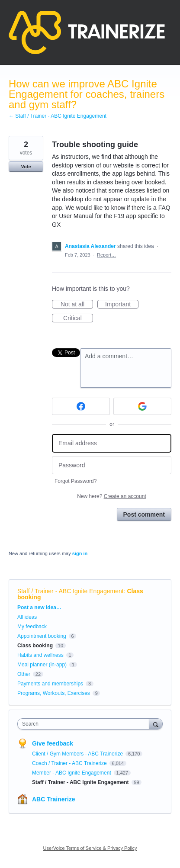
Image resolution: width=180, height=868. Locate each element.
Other (24, 674)
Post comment (144, 514)
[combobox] (85, 724)
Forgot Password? (76, 481)
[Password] (112, 465)
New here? (111, 496)
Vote (26, 167)
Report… (106, 255)
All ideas (27, 617)
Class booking (35, 646)
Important (122, 305)
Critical (78, 318)
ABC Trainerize (54, 799)
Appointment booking (42, 636)
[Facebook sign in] (81, 406)
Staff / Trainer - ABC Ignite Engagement (71, 591)
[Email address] (112, 443)
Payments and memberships (50, 684)
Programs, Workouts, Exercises (54, 693)
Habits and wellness (40, 655)
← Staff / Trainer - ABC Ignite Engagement (58, 116)
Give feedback (53, 743)
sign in (80, 553)
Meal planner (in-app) (42, 665)
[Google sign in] (142, 406)
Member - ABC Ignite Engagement (72, 773)
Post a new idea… (39, 608)
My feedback (32, 627)
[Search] (156, 724)
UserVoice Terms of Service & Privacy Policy (90, 848)
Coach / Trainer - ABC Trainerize (70, 763)
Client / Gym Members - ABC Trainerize (78, 754)
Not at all (77, 305)
